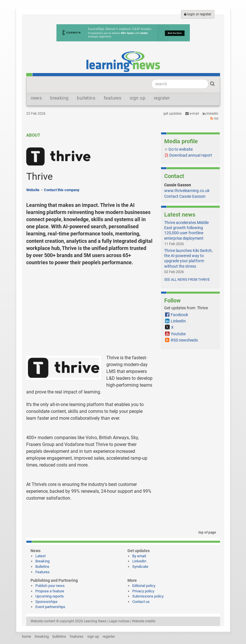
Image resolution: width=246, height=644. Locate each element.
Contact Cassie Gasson (185, 196)
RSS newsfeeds (184, 340)
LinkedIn (211, 114)
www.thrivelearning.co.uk (187, 191)
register (162, 98)
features (112, 98)
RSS (214, 118)
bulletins (86, 98)
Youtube (178, 334)
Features (42, 572)
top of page (206, 532)
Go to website (181, 149)
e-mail (192, 114)
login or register (198, 14)
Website (33, 190)
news (36, 98)
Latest (40, 556)
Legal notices (119, 621)
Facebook (179, 315)
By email (139, 556)
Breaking (42, 561)
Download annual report (191, 155)
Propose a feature (50, 591)
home (27, 636)
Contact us (141, 602)
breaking (59, 98)
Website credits (144, 621)
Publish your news (50, 586)
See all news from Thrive (187, 280)
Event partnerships (50, 607)
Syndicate (140, 567)
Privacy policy (143, 591)
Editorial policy (144, 586)
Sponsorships (46, 602)
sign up (138, 98)
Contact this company (62, 190)
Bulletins (42, 567)
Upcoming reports (50, 596)
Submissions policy (148, 596)
